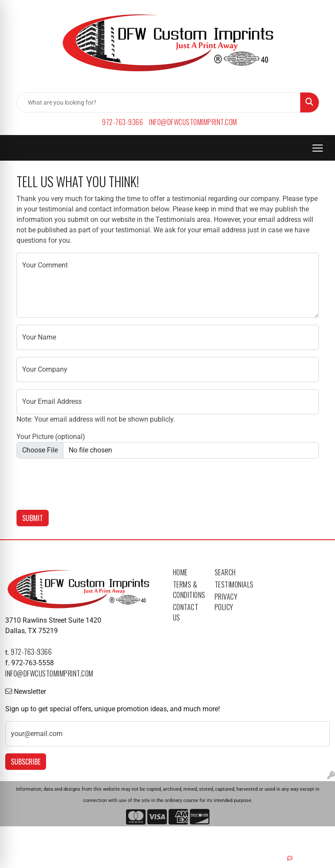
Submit (33, 518)
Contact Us (186, 612)
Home (180, 572)
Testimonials (230, 584)
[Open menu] (318, 148)
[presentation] (83, 482)
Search (225, 572)
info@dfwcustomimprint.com (193, 122)
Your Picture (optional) (51, 437)
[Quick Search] (159, 102)
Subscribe (26, 762)
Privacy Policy (226, 602)
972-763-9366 (123, 122)
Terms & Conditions (189, 590)
